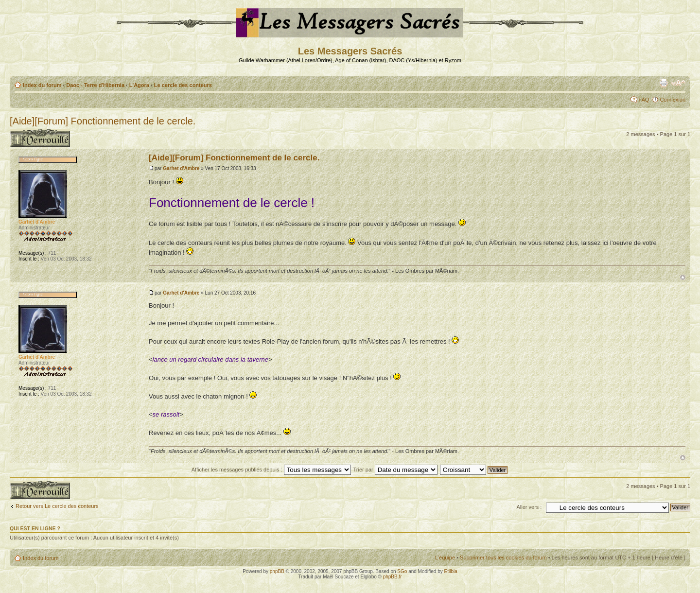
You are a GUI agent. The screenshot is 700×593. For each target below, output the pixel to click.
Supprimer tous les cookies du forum (503, 558)
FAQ (644, 100)
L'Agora (139, 85)
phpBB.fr (393, 577)
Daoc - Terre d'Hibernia (95, 85)
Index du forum (42, 85)
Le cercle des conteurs (183, 85)
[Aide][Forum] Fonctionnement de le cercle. (103, 121)
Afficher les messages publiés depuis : (271, 470)
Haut (683, 277)
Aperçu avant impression (664, 83)
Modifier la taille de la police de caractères (678, 83)
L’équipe (445, 558)
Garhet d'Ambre (181, 168)
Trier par (395, 470)
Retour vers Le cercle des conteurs (57, 506)
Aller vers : (529, 507)
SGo (402, 571)
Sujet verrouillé (40, 138)
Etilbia (451, 571)
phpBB (277, 571)
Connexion (673, 100)
